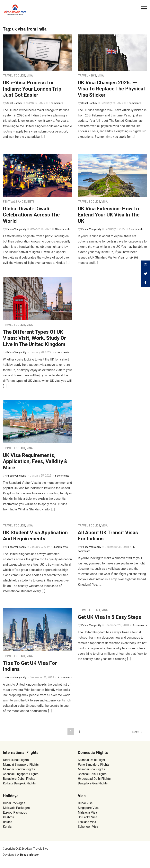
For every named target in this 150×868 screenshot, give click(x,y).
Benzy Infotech (30, 858)
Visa (30, 76)
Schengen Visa (88, 830)
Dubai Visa (85, 806)
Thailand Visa (87, 825)
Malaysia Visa (87, 816)
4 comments (63, 547)
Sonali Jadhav (15, 103)
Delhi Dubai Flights (16, 763)
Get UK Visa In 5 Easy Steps (110, 617)
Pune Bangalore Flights (94, 768)
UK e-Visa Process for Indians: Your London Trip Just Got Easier (32, 89)
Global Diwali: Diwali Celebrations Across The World (31, 215)
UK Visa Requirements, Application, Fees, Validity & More (35, 461)
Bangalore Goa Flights (93, 787)
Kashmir (9, 821)
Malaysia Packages (16, 811)
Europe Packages (15, 816)
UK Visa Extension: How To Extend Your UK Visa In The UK (109, 215)
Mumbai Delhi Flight (91, 763)
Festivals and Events (19, 202)
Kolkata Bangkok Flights (19, 787)
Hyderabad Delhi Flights (94, 782)
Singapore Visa (88, 811)
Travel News (87, 76)
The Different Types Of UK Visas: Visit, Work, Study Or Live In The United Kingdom (35, 338)
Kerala (7, 830)
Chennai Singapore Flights (21, 777)
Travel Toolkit (14, 76)
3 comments (138, 229)
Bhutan (8, 825)
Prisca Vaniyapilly (17, 229)
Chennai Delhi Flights (92, 777)
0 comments (58, 103)
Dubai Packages (14, 806)
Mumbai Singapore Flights (21, 768)
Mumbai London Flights (19, 773)
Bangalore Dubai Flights (19, 782)
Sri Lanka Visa (88, 821)
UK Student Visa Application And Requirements (35, 536)
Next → (137, 735)
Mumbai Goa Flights (91, 773)
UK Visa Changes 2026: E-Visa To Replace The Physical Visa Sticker (111, 89)
